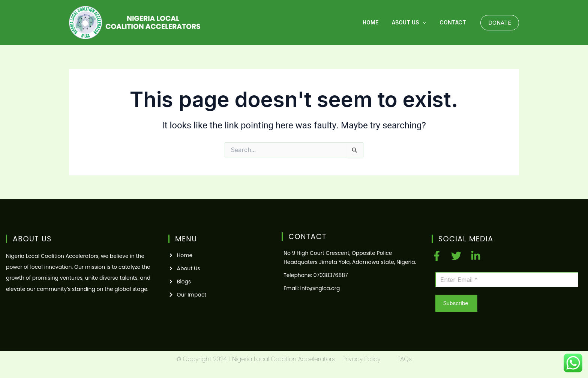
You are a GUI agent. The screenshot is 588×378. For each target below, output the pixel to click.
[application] (427, 23)
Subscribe (456, 303)
